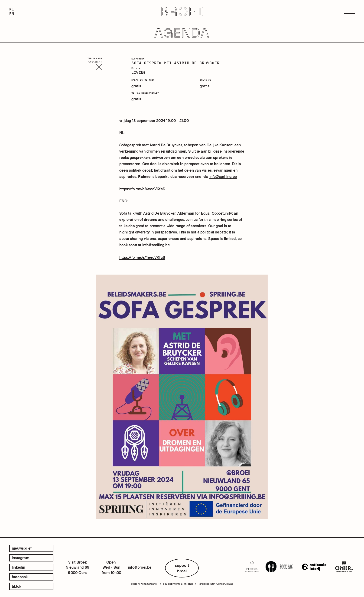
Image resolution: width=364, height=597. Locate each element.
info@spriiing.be (223, 177)
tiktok (16, 586)
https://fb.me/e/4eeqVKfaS (142, 189)
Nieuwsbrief (22, 548)
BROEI (182, 11)
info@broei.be (140, 567)
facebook (20, 577)
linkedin (19, 567)
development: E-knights (178, 584)
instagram (21, 558)
